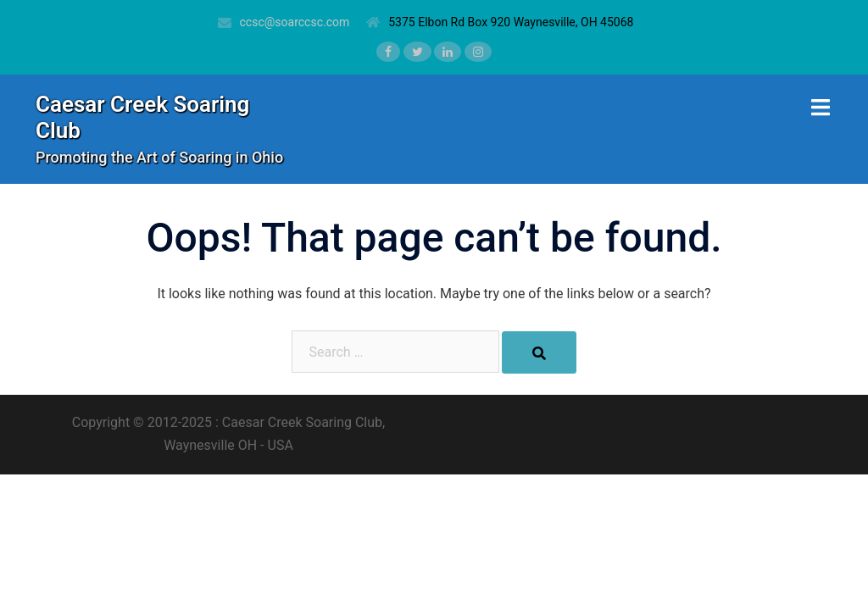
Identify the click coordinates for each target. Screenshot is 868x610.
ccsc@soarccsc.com (295, 22)
